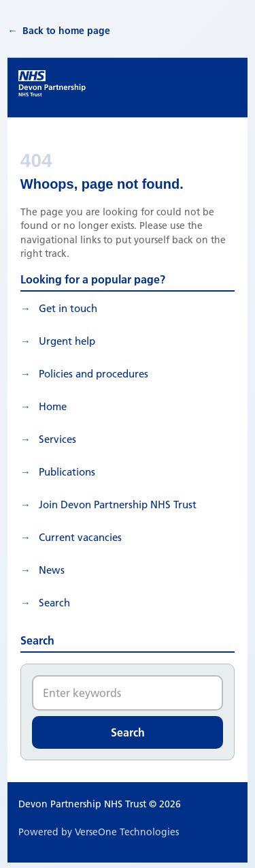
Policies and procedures (93, 374)
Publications (67, 472)
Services (57, 439)
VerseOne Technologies (127, 832)
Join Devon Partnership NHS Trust (118, 505)
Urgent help (67, 341)
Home (53, 406)
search (54, 603)
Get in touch (68, 308)
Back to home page (66, 31)
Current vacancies (80, 537)
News (52, 570)
